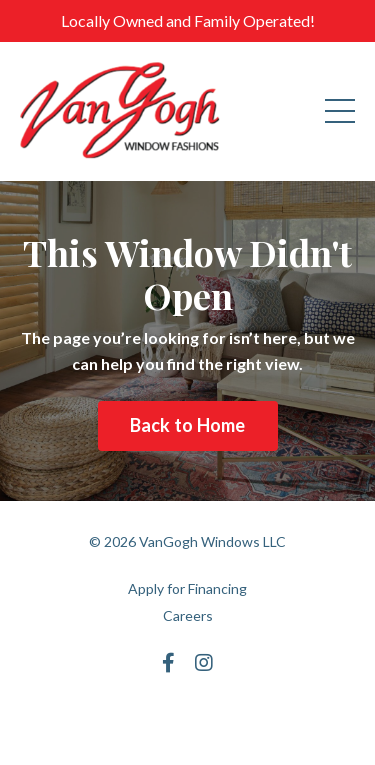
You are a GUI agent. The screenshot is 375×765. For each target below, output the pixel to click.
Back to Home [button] (188, 425)
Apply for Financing (187, 588)
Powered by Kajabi (188, 713)
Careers (188, 615)
